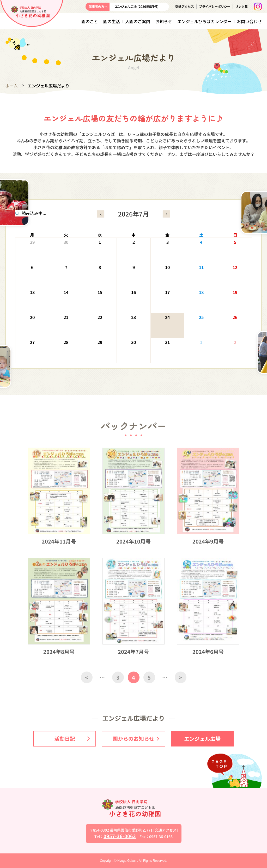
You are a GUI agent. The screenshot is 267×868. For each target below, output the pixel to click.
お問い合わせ (249, 21)
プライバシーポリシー (215, 6)
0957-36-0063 (120, 836)
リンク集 (241, 6)
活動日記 (72, 739)
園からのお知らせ (136, 739)
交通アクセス (185, 6)
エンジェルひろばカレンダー (204, 21)
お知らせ (164, 21)
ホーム (11, 86)
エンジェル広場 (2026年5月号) (137, 6)
